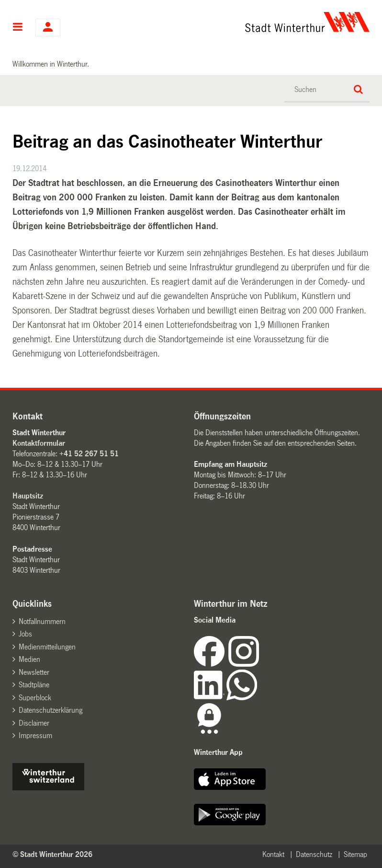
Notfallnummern (42, 621)
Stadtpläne (34, 685)
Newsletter (34, 672)
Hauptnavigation (18, 28)
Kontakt (273, 854)
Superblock (35, 698)
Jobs (25, 634)
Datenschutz (314, 854)
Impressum (35, 735)
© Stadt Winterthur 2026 (52, 854)
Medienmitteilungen (47, 647)
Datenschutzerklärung (51, 710)
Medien (29, 659)
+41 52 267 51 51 (89, 454)
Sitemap (355, 854)
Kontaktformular (39, 443)
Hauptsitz (28, 496)
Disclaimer (34, 723)
